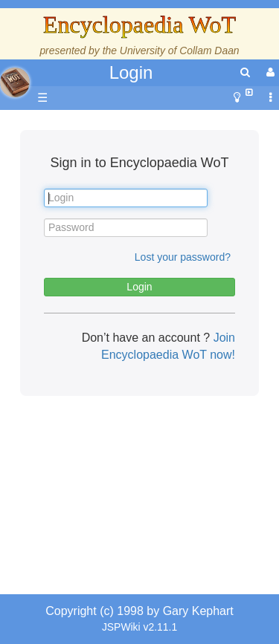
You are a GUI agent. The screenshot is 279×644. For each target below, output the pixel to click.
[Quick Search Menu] (245, 72)
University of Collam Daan (180, 51)
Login (131, 72)
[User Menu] (269, 72)
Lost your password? (183, 257)
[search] (245, 72)
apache (15, 82)
